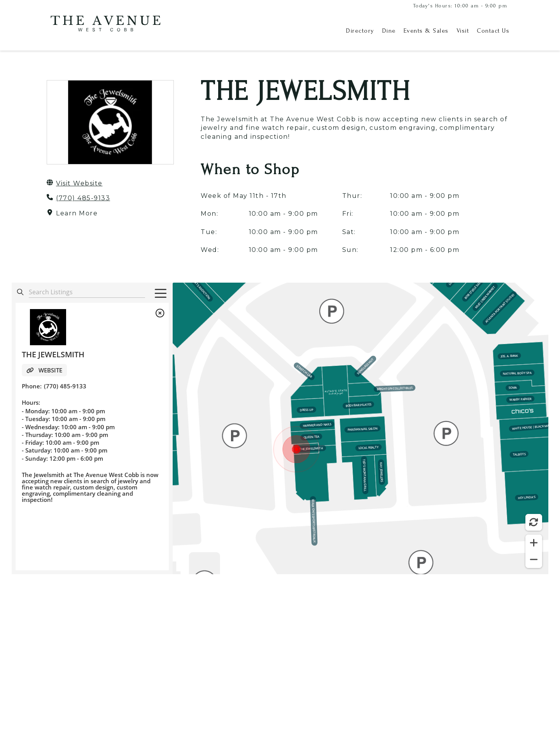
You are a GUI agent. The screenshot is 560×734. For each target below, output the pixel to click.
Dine (389, 31)
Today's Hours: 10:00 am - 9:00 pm (460, 6)
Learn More (77, 213)
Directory (360, 31)
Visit (463, 31)
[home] (105, 31)
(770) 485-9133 (83, 198)
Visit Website (79, 183)
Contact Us (493, 31)
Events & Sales (426, 31)
